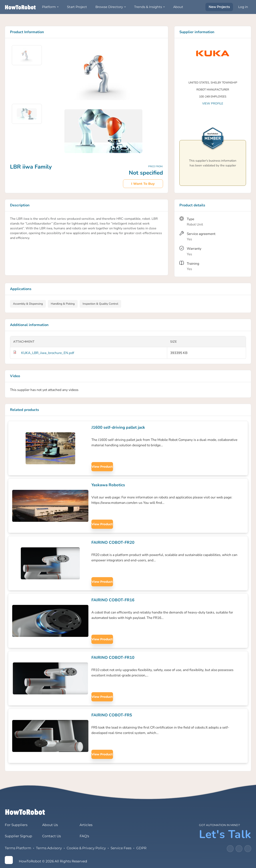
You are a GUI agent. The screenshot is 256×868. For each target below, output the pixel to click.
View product (102, 467)
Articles (86, 825)
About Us (50, 825)
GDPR (141, 848)
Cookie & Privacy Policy (86, 848)
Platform (49, 7)
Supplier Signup (18, 836)
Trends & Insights (148, 7)
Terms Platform (18, 848)
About (178, 7)
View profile (213, 103)
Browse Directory (109, 7)
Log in (243, 7)
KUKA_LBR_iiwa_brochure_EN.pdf (48, 353)
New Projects (219, 7)
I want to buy (143, 184)
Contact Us (51, 836)
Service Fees (121, 848)
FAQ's (84, 836)
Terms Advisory (49, 848)
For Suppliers (16, 825)
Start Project (77, 7)
